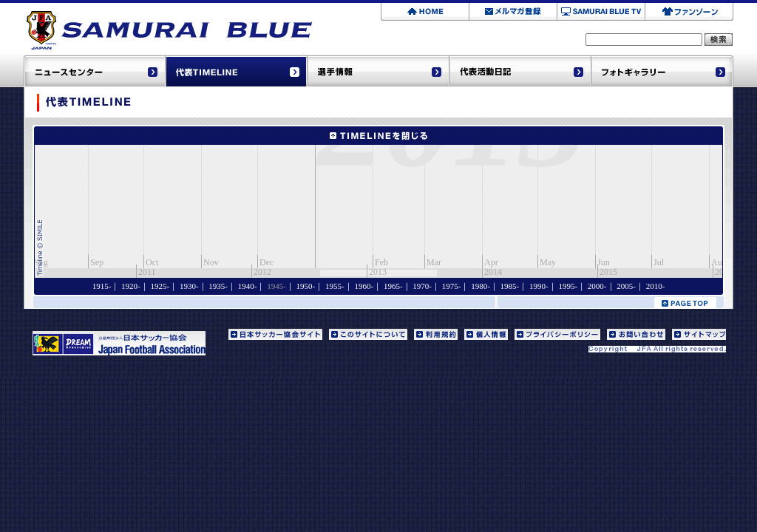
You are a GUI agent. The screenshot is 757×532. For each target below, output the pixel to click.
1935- (218, 286)
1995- (568, 286)
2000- (597, 286)
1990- (539, 286)
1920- (131, 286)
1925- (160, 286)
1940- (248, 286)
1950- (306, 286)
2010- (656, 286)
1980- (481, 286)
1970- (422, 286)
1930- (189, 286)
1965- (393, 286)
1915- (102, 286)
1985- (510, 286)
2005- (626, 286)
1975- (452, 286)
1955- (335, 286)
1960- (364, 286)
